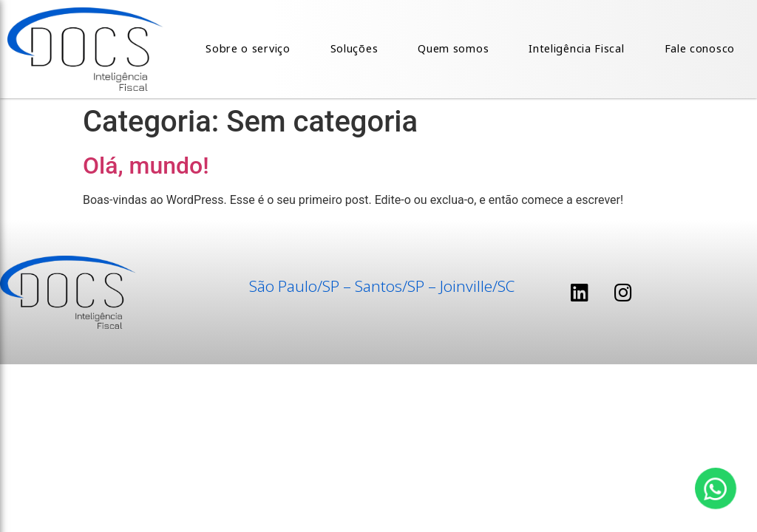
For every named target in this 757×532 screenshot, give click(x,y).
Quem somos (453, 48)
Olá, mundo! (146, 166)
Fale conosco (700, 48)
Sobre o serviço (248, 48)
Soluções (354, 48)
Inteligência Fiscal (576, 48)
